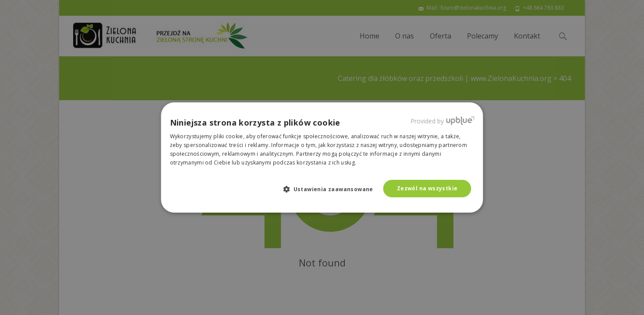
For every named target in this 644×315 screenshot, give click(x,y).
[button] (332, 189)
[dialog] (322, 157)
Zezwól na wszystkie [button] (427, 188)
